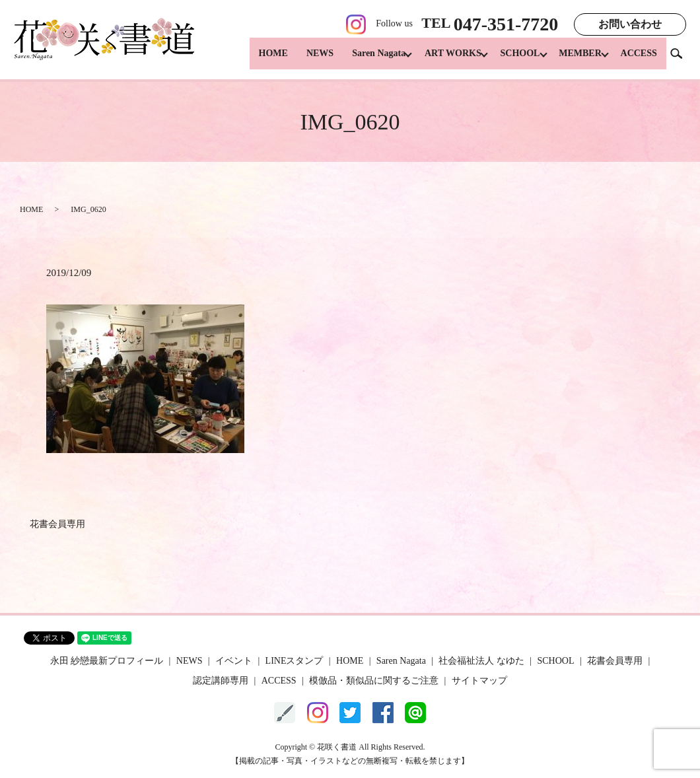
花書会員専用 (57, 524)
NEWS (303, 60)
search (682, 59)
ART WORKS (440, 60)
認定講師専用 (221, 681)
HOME (257, 60)
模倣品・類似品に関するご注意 (374, 681)
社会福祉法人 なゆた (481, 661)
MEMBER (576, 60)
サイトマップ (479, 681)
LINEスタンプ (295, 661)
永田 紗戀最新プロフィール (107, 661)
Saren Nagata (362, 60)
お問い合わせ (630, 24)
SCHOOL (512, 60)
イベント (234, 661)
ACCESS (639, 60)
